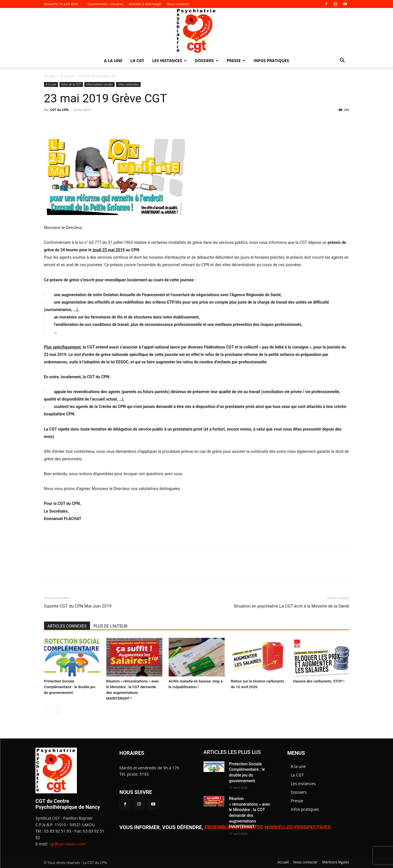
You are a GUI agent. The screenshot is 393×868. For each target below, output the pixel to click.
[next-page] (57, 710)
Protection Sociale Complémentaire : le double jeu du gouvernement (70, 687)
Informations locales (100, 84)
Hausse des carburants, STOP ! (319, 681)
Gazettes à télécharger (145, 4)
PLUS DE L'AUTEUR (110, 626)
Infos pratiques (271, 60)
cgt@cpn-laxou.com (67, 844)
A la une (113, 60)
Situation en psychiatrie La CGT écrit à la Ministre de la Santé (291, 606)
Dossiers (207, 60)
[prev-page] (48, 710)
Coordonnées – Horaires (105, 4)
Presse (236, 60)
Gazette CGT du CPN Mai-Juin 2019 (78, 606)
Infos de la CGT (71, 84)
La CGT (137, 60)
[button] (342, 61)
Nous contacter (178, 4)
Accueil (50, 76)
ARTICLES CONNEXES (67, 626)
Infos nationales (128, 84)
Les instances (169, 60)
